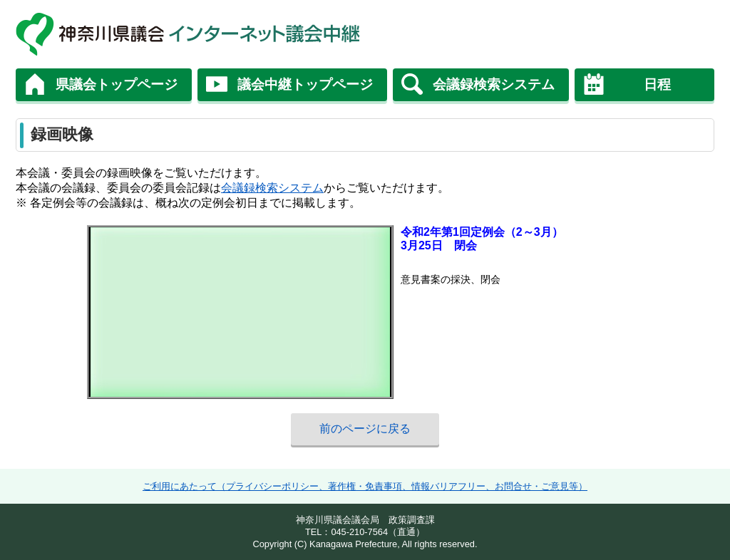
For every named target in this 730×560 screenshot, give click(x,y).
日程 (657, 84)
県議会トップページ (117, 84)
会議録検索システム (494, 84)
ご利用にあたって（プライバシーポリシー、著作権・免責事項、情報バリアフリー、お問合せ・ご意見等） (365, 486)
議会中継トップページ (305, 84)
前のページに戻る (365, 429)
